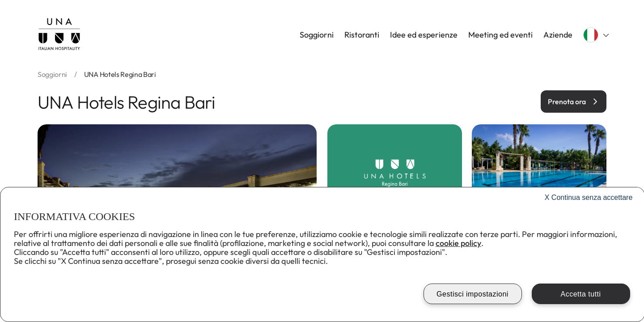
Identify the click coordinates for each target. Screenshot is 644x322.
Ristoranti (362, 35)
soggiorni (52, 74)
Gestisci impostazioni (472, 294)
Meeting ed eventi (500, 35)
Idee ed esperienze (424, 35)
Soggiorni (317, 35)
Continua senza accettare (589, 197)
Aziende (558, 35)
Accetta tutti (580, 294)
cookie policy (458, 243)
